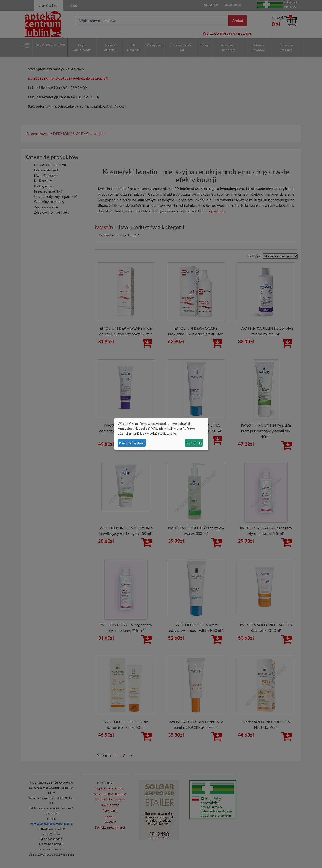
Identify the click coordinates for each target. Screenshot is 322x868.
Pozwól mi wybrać (132, 443)
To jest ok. (194, 443)
